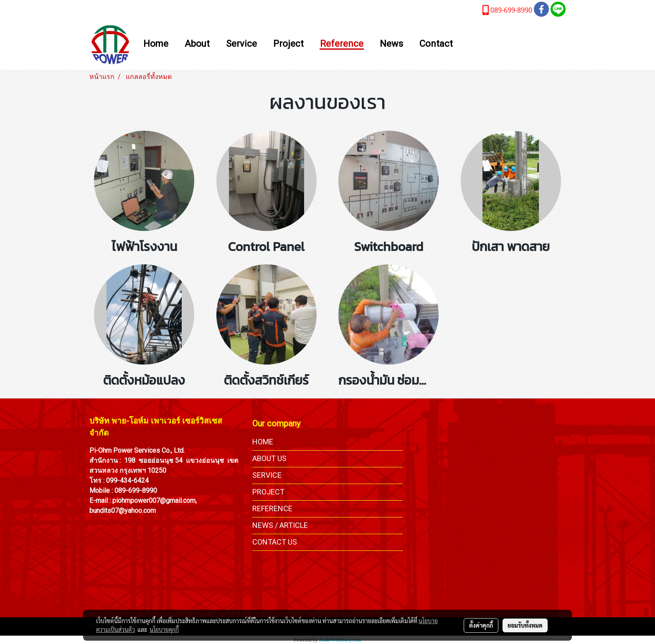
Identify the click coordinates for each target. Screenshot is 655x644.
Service (241, 44)
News (391, 44)
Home (156, 44)
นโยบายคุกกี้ (164, 629)
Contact (436, 44)
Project (288, 44)
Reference (342, 44)
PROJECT (268, 492)
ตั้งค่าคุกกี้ (481, 625)
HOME (263, 442)
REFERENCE (272, 508)
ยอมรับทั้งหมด (525, 625)
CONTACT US (275, 542)
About (197, 44)
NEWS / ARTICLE (280, 525)
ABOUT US (269, 458)
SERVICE (267, 475)
